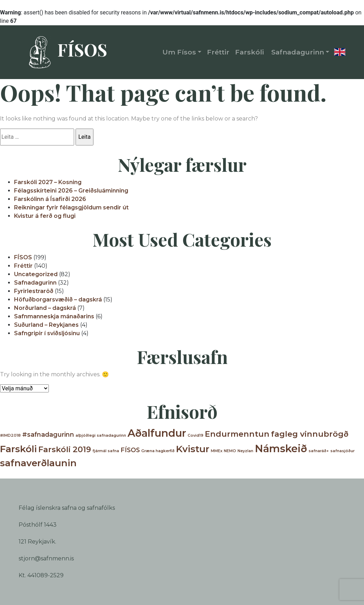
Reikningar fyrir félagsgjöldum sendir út (71, 207)
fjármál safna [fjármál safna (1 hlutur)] (106, 451)
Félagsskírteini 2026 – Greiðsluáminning (71, 191)
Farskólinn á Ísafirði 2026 (50, 199)
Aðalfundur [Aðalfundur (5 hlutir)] (157, 433)
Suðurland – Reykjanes (46, 325)
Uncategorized (36, 274)
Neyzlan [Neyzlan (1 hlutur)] (245, 451)
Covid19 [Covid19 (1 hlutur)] (196, 435)
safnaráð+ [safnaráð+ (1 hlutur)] (319, 451)
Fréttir (23, 266)
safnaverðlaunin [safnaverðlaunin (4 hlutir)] (38, 463)
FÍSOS (65, 52)
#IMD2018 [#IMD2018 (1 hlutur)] (10, 435)
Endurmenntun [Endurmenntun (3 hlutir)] (237, 434)
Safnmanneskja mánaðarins (54, 316)
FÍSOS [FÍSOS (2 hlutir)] (130, 450)
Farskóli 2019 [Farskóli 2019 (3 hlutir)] (65, 449)
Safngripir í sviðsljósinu (47, 333)
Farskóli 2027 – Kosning (48, 182)
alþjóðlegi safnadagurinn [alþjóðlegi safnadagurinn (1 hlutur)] (101, 435)
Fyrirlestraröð (34, 291)
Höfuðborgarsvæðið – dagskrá (58, 300)
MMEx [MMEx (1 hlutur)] (217, 451)
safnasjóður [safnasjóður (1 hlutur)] (342, 451)
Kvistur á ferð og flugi (45, 216)
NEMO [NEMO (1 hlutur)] (230, 451)
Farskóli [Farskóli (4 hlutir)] (18, 449)
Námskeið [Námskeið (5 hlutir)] (281, 448)
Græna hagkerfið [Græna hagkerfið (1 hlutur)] (158, 451)
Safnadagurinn (35, 283)
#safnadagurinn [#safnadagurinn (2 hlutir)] (48, 434)
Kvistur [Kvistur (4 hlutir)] (193, 449)
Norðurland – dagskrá (45, 308)
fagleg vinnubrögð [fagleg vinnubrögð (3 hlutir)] (310, 434)
